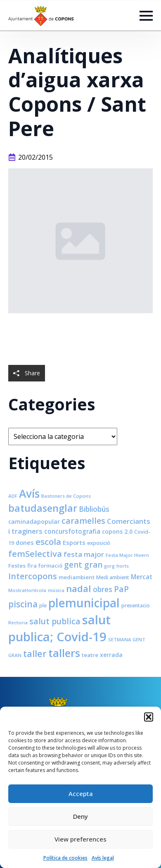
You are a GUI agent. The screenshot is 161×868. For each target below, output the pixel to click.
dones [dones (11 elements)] (25, 542)
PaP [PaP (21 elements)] (121, 589)
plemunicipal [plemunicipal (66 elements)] (84, 603)
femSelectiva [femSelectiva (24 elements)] (35, 554)
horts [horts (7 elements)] (123, 566)
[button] (149, 717)
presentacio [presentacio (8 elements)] (136, 605)
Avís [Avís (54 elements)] (29, 494)
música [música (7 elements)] (56, 590)
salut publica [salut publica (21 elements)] (55, 621)
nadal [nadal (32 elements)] (79, 589)
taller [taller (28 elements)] (35, 653)
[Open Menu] (146, 16)
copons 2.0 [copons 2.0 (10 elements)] (117, 531)
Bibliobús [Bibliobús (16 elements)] (94, 509)
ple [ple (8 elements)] (43, 605)
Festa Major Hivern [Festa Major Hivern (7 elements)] (127, 555)
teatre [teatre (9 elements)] (90, 655)
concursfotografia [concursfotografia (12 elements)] (72, 531)
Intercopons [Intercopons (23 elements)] (33, 576)
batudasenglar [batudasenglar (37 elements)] (43, 508)
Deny (80, 816)
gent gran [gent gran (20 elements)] (83, 565)
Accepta (81, 794)
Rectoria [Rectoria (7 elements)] (18, 622)
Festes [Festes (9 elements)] (17, 566)
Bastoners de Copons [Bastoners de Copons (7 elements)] (66, 496)
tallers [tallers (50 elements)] (64, 653)
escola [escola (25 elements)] (48, 542)
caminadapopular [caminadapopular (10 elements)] (34, 522)
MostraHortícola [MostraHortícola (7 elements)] (27, 590)
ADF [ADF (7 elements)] (13, 496)
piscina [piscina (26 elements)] (23, 604)
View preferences (80, 839)
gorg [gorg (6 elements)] (109, 566)
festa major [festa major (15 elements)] (84, 554)
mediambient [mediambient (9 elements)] (77, 577)
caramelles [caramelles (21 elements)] (83, 521)
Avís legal (103, 858)
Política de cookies (65, 858)
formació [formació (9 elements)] (50, 566)
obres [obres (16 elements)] (103, 589)
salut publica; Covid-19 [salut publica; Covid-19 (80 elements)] (59, 628)
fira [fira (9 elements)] (32, 566)
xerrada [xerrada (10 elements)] (111, 655)
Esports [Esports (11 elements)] (74, 542)
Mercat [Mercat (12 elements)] (142, 577)
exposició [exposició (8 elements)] (99, 543)
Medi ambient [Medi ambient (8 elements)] (113, 577)
